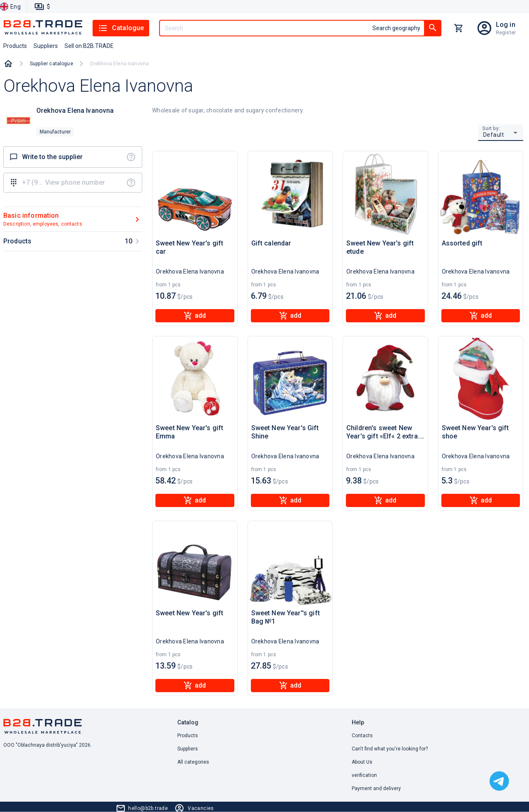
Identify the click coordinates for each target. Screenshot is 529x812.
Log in (506, 25)
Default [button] (494, 135)
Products (188, 736)
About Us (362, 762)
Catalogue (121, 28)
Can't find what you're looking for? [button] (390, 749)
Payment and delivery (376, 788)
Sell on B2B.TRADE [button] (89, 46)
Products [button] (15, 46)
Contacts (362, 736)
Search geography (396, 28)
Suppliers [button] (46, 46)
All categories (193, 762)
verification (364, 775)
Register (506, 33)
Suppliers (188, 749)
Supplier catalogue (51, 64)
